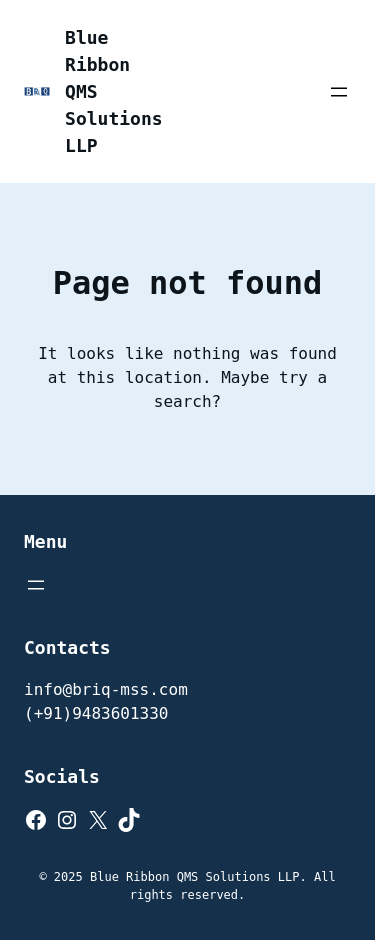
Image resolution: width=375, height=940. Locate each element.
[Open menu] (339, 92)
